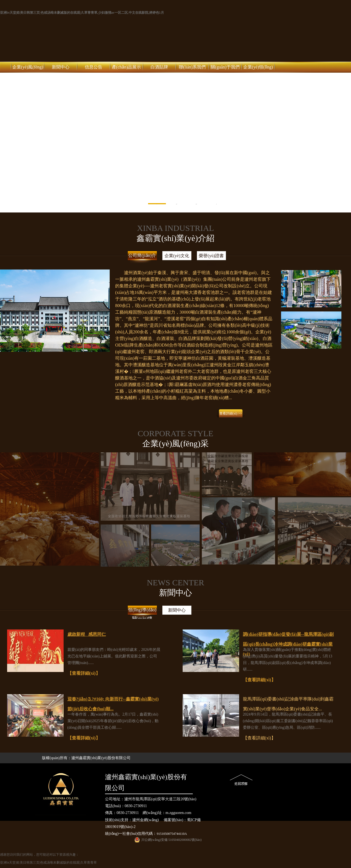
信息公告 (94, 67)
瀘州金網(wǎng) (145, 820)
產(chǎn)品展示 (127, 67)
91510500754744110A (172, 834)
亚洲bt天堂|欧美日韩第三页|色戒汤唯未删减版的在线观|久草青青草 (48, 863)
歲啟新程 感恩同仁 (87, 634)
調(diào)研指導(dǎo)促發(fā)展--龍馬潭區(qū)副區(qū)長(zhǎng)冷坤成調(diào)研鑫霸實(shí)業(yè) (288, 644)
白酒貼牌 (159, 67)
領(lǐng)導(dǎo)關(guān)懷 (142, 613)
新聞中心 (61, 67)
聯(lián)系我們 (192, 67)
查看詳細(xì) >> (231, 413)
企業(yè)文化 (177, 256)
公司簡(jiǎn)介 (142, 255)
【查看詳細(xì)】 (84, 673)
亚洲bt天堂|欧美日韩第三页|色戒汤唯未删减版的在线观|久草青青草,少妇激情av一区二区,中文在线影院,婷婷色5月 (82, 13)
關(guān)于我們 (225, 67)
